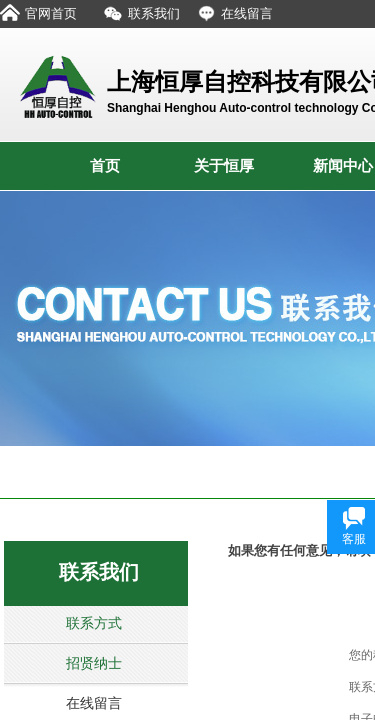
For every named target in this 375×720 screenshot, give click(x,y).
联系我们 (99, 572)
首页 (105, 166)
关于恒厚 (224, 166)
